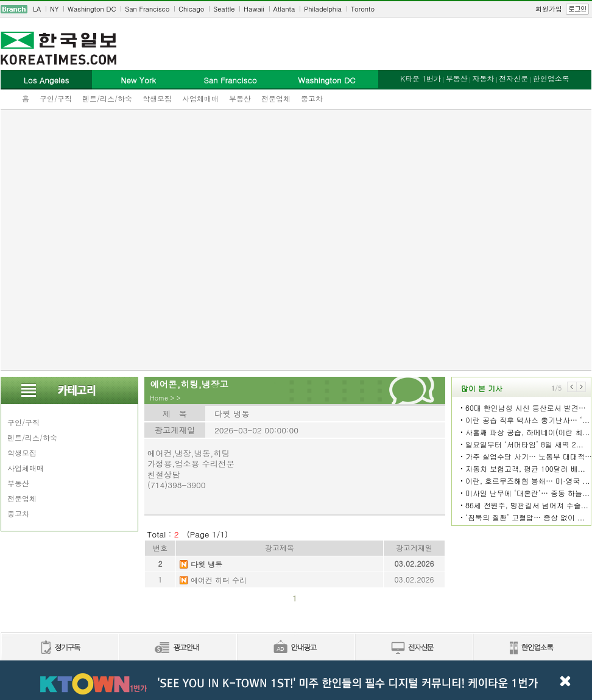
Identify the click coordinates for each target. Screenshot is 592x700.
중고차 (312, 98)
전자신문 (513, 78)
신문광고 (177, 648)
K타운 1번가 (421, 78)
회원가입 (549, 9)
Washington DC (92, 9)
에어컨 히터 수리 (219, 580)
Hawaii (254, 9)
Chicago (191, 9)
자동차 (483, 78)
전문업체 (276, 98)
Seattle (224, 9)
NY (54, 9)
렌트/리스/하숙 (107, 98)
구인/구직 (56, 98)
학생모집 (157, 98)
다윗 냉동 (206, 564)
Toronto (363, 9)
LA (37, 9)
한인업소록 (551, 78)
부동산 (240, 98)
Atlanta (284, 9)
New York (138, 80)
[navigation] (296, 9)
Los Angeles (46, 80)
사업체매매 (200, 98)
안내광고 (295, 648)
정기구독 (59, 648)
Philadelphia (323, 9)
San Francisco (147, 9)
